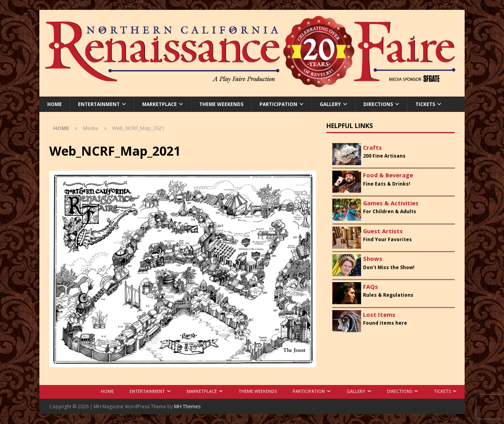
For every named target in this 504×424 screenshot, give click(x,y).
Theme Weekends (221, 104)
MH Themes (187, 406)
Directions (378, 104)
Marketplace (159, 104)
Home (55, 104)
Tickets (425, 104)
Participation (278, 104)
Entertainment (99, 104)
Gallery (330, 104)
